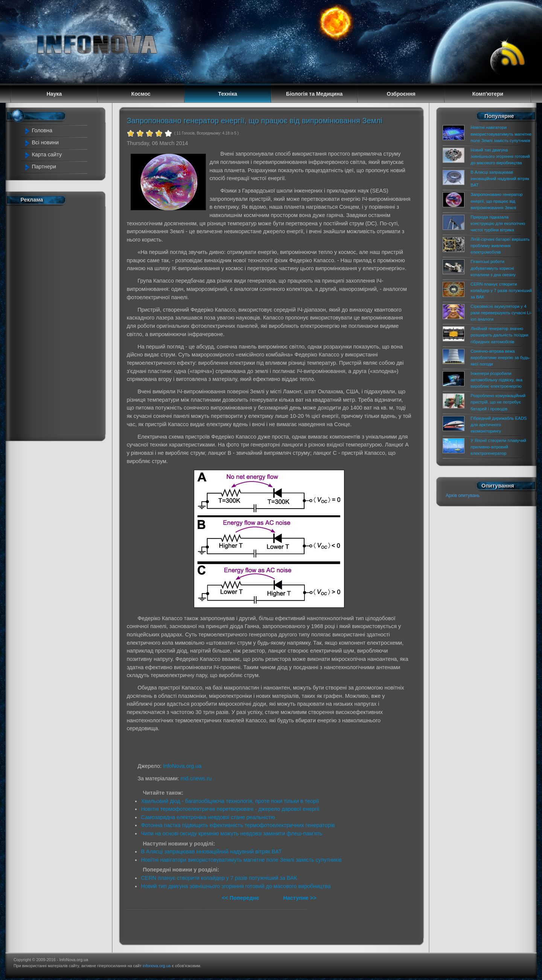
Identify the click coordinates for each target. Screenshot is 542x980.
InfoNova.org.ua (182, 766)
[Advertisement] (56, 321)
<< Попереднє (241, 898)
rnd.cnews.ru (196, 778)
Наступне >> (300, 898)
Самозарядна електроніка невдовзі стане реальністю (208, 817)
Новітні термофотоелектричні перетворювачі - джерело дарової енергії (230, 809)
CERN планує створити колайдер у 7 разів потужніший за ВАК (219, 878)
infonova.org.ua (157, 966)
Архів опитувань (463, 495)
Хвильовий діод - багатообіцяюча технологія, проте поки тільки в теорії (230, 801)
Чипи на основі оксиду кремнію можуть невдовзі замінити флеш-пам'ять (231, 833)
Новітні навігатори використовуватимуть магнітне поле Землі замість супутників (241, 860)
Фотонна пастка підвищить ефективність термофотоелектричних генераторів (238, 825)
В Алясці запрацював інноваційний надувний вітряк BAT (211, 852)
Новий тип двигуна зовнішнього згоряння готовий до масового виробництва (236, 886)
